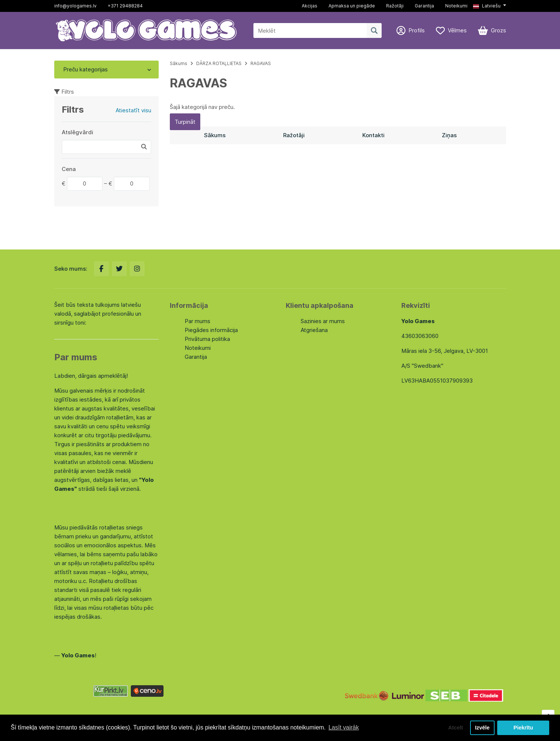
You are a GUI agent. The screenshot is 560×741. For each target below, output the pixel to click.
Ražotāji (395, 6)
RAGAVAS (261, 63)
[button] (489, 6)
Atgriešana (314, 330)
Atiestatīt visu (133, 110)
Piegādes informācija (211, 330)
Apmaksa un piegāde (352, 6)
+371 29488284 (125, 6)
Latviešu (487, 6)
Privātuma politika (207, 339)
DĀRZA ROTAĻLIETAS (219, 63)
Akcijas (310, 6)
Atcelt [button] (456, 728)
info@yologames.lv (75, 6)
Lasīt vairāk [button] (344, 727)
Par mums (198, 321)
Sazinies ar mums (323, 321)
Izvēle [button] (482, 728)
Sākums (179, 63)
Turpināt (185, 122)
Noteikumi (456, 6)
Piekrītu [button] (523, 728)
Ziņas (449, 135)
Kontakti (373, 135)
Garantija (424, 6)
